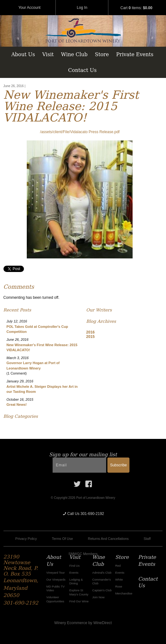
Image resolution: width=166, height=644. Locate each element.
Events (74, 573)
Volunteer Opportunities (55, 599)
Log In (82, 8)
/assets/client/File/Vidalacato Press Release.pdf (80, 132)
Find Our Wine (79, 601)
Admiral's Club (102, 573)
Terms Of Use (62, 539)
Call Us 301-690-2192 (83, 514)
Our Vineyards (56, 579)
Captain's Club (102, 590)
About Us (23, 54)
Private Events (135, 54)
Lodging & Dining (76, 581)
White (119, 579)
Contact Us (82, 70)
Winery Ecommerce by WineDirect (83, 623)
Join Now (98, 597)
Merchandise (124, 593)
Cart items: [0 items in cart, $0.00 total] (136, 8)
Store (102, 54)
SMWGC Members (83, 554)
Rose (119, 586)
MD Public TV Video (55, 588)
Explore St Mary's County (79, 592)
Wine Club (74, 54)
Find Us (74, 566)
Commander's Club (102, 581)
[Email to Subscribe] (79, 465)
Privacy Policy (26, 539)
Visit (48, 54)
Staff (147, 539)
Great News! (17, 405)
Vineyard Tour (55, 573)
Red (118, 566)
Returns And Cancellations (108, 539)
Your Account (29, 8)
